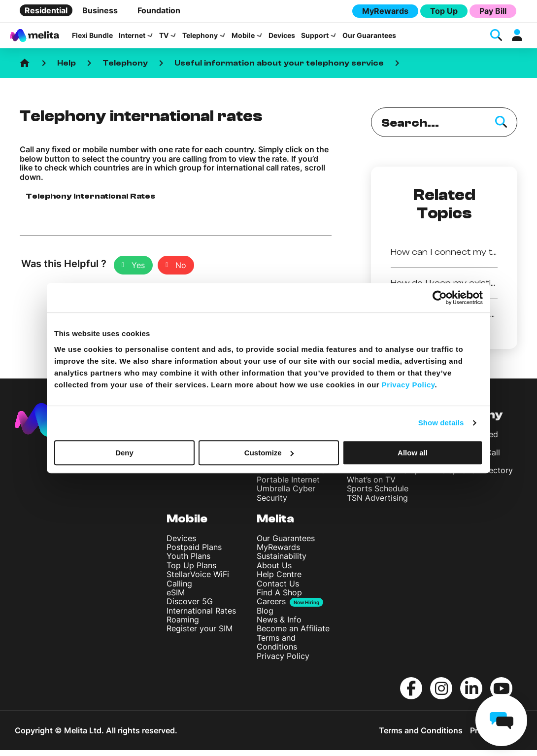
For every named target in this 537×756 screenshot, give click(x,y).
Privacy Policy (283, 661)
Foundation (159, 10)
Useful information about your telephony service (279, 69)
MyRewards (385, 11)
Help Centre (279, 580)
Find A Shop (279, 598)
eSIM (176, 598)
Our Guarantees (369, 38)
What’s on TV (371, 485)
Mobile (243, 38)
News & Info (279, 625)
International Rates (201, 616)
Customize (269, 453)
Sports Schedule (378, 494)
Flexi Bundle (92, 38)
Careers (271, 607)
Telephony (200, 38)
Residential (46, 10)
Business (100, 10)
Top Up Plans (191, 571)
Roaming (183, 625)
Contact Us (278, 589)
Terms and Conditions (277, 648)
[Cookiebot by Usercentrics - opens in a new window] (440, 298)
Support (315, 38)
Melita (275, 525)
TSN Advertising (377, 503)
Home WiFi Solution (293, 476)
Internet (132, 38)
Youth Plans (188, 562)
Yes (138, 271)
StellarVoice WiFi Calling (198, 584)
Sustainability (282, 562)
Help (67, 69)
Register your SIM (200, 634)
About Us (274, 571)
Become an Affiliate (293, 634)
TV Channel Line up (383, 476)
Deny (124, 453)
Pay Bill (493, 11)
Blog (265, 616)
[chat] (501, 720)
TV (164, 38)
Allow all (413, 453)
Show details (441, 423)
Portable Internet (288, 485)
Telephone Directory (475, 476)
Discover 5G (190, 607)
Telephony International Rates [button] (90, 202)
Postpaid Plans (194, 553)
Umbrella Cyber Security (286, 499)
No (181, 271)
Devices (282, 38)
